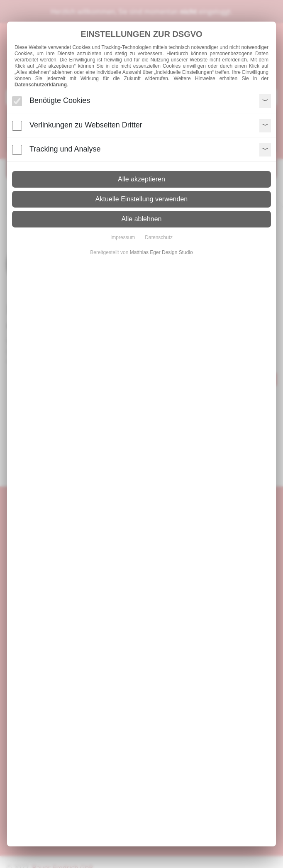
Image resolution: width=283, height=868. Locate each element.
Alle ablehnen (142, 219)
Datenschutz (159, 237)
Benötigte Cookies (60, 100)
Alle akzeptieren (141, 179)
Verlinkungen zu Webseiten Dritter (86, 125)
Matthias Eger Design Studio (161, 252)
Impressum (123, 237)
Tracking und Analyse (65, 149)
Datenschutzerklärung (41, 85)
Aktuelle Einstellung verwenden (141, 199)
